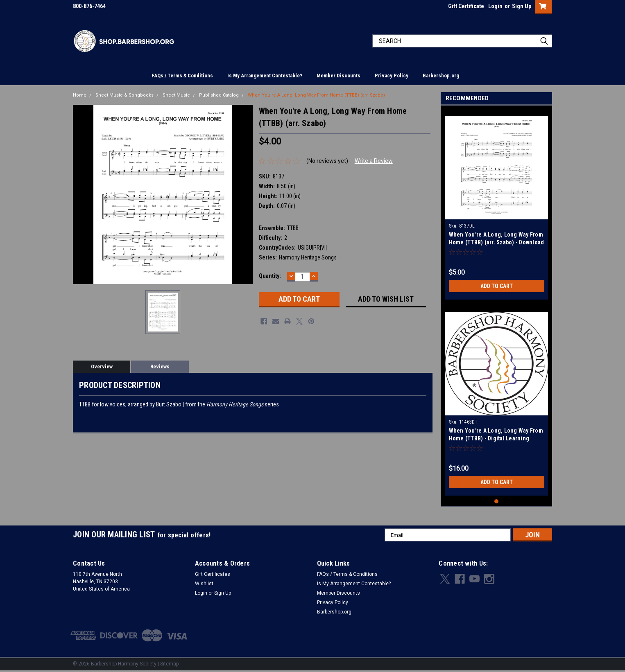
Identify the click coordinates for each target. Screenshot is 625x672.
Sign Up (522, 6)
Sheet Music (176, 95)
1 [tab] (497, 502)
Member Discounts (339, 76)
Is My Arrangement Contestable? (265, 76)
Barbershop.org (441, 76)
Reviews (160, 366)
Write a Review (374, 161)
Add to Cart (497, 286)
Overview (102, 366)
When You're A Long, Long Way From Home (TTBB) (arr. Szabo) (316, 95)
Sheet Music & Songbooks (125, 95)
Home (80, 95)
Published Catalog (219, 95)
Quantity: (270, 276)
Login (495, 6)
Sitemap (169, 664)
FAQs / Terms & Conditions (182, 76)
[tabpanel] (497, 205)
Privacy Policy (392, 76)
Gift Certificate (466, 6)
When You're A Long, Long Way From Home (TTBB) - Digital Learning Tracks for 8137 (496, 438)
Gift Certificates (213, 574)
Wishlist (204, 584)
